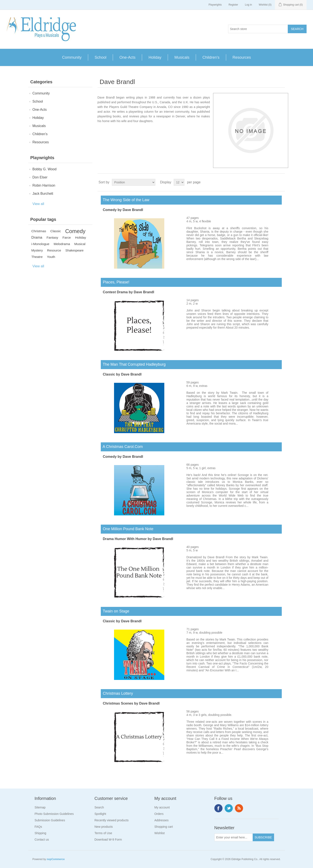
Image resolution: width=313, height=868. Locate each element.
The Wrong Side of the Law (125, 200)
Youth (51, 257)
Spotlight (100, 814)
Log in (248, 5)
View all (38, 204)
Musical (80, 244)
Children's (211, 57)
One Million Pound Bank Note (127, 529)
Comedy (75, 231)
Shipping (41, 833)
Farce (67, 237)
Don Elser (40, 177)
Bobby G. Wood (45, 169)
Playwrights (215, 5)
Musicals (182, 57)
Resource (54, 250)
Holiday (155, 57)
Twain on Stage (115, 611)
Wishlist (160, 833)
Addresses (162, 820)
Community (72, 57)
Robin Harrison (44, 185)
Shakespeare (75, 250)
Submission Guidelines (50, 820)
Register (233, 5)
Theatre (37, 257)
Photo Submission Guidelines (54, 814)
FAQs (38, 827)
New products (104, 827)
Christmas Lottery (117, 693)
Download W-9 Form (108, 840)
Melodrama (62, 244)
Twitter (229, 808)
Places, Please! (115, 282)
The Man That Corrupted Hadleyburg (133, 364)
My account (162, 807)
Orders (159, 814)
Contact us (42, 840)
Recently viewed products (112, 820)
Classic (56, 231)
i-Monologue (40, 244)
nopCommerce (56, 859)
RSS (239, 808)
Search (99, 807)
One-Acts (127, 57)
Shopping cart (164, 827)
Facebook (218, 808)
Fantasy (52, 237)
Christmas (39, 231)
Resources (242, 57)
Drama (37, 237)
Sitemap (40, 807)
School (100, 57)
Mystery (37, 250)
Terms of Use (103, 833)
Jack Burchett (43, 194)
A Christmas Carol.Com (122, 447)
